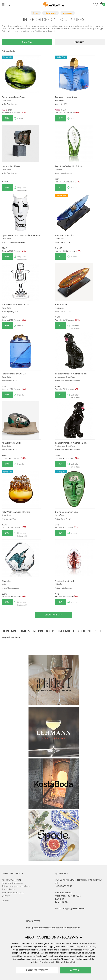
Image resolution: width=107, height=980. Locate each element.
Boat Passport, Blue (65, 235)
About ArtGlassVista (11, 880)
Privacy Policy (8, 889)
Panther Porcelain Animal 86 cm (71, 374)
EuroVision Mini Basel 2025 (15, 304)
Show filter (27, 42)
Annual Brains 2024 (11, 443)
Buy (7, 118)
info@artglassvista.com (73, 908)
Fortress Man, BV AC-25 (14, 374)
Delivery (6, 896)
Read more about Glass (13, 893)
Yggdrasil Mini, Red (64, 581)
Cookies (5, 901)
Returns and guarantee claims (16, 886)
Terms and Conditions (12, 883)
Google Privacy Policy (67, 962)
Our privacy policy (48, 962)
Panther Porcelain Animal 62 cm (71, 443)
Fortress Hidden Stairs (66, 97)
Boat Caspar (61, 304)
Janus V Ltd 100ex (11, 166)
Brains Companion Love (67, 512)
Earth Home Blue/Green (13, 97)
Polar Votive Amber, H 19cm (16, 512)
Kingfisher (6, 581)
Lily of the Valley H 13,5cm (68, 166)
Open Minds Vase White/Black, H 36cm (21, 235)
